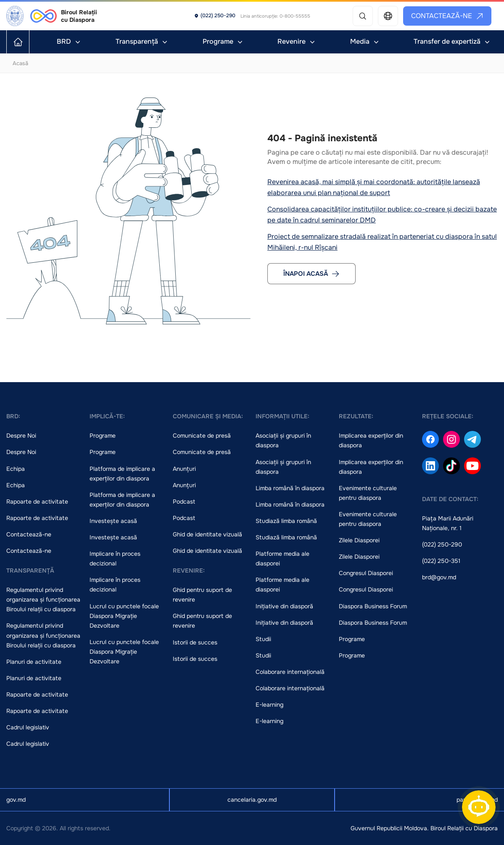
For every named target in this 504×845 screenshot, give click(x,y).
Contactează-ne (447, 16)
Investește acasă (113, 521)
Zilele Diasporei (359, 540)
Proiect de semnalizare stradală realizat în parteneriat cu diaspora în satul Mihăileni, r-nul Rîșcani (382, 242)
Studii (263, 639)
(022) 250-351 (441, 561)
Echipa (16, 469)
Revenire (297, 41)
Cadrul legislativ (28, 727)
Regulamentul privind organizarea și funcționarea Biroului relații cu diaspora (43, 599)
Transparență (142, 41)
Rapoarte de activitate (37, 502)
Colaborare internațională (290, 672)
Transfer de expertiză (453, 41)
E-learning (269, 705)
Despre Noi (21, 436)
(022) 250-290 (442, 544)
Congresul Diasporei (366, 573)
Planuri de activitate (34, 662)
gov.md (16, 800)
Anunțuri (184, 469)
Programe (223, 41)
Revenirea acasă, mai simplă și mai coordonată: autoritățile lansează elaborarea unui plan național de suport (374, 187)
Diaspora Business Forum (373, 606)
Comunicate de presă (202, 436)
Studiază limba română (286, 521)
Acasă (20, 63)
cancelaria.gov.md (252, 800)
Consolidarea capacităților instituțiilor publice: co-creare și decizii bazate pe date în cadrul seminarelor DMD (382, 215)
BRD (69, 41)
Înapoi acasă (311, 274)
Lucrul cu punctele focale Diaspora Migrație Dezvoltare (124, 616)
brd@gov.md (439, 577)
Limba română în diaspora (290, 488)
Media (365, 41)
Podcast (184, 502)
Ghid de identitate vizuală (207, 534)
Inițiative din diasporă (284, 606)
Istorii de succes (195, 642)
